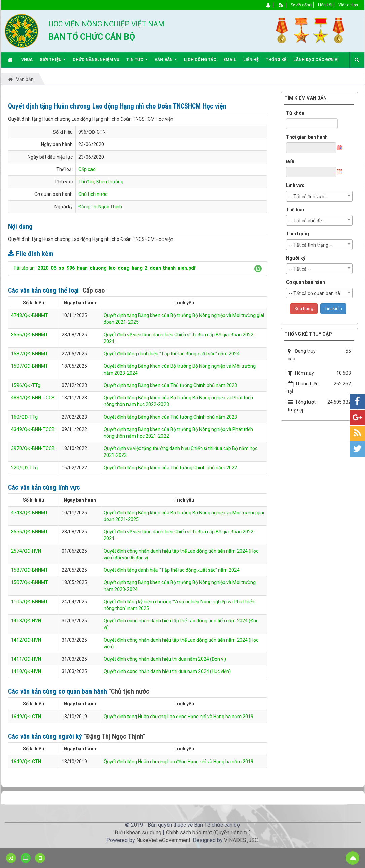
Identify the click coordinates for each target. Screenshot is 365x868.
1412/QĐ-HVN (26, 640)
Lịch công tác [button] (200, 60)
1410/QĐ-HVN (26, 671)
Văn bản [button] (166, 62)
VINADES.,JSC (241, 840)
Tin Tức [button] (137, 62)
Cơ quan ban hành (305, 282)
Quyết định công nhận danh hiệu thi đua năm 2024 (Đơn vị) (165, 659)
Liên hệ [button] (251, 60)
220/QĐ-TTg (24, 468)
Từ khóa (295, 113)
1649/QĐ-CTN (26, 717)
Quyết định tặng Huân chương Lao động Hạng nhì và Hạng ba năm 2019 (178, 717)
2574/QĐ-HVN (26, 551)
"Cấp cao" (94, 290)
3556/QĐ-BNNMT (30, 335)
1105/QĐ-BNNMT (30, 602)
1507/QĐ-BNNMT (30, 366)
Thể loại (295, 210)
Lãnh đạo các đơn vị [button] (316, 60)
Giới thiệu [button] (53, 62)
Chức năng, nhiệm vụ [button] (96, 60)
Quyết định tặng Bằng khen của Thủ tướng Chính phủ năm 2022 (170, 468)
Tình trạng (298, 234)
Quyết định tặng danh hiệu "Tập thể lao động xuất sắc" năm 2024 (172, 354)
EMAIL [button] (230, 60)
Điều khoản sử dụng (138, 833)
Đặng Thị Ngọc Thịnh (100, 207)
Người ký (296, 258)
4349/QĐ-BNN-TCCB (33, 429)
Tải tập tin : (105, 268)
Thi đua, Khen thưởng (101, 182)
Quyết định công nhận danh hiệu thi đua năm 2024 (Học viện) (167, 671)
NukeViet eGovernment (163, 840)
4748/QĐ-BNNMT (30, 315)
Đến (290, 161)
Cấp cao (87, 169)
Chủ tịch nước (93, 194)
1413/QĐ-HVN (26, 621)
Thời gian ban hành (307, 137)
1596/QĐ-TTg (26, 385)
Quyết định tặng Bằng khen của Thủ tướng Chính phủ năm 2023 (170, 385)
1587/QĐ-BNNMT (30, 354)
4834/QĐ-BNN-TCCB (33, 398)
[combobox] (319, 196)
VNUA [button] (27, 60)
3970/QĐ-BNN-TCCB (33, 448)
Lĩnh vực (295, 185)
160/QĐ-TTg (24, 417)
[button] (258, 269)
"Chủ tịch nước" (130, 691)
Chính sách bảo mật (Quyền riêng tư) (208, 833)
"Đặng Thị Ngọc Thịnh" (115, 736)
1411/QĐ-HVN (26, 659)
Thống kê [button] (276, 60)
